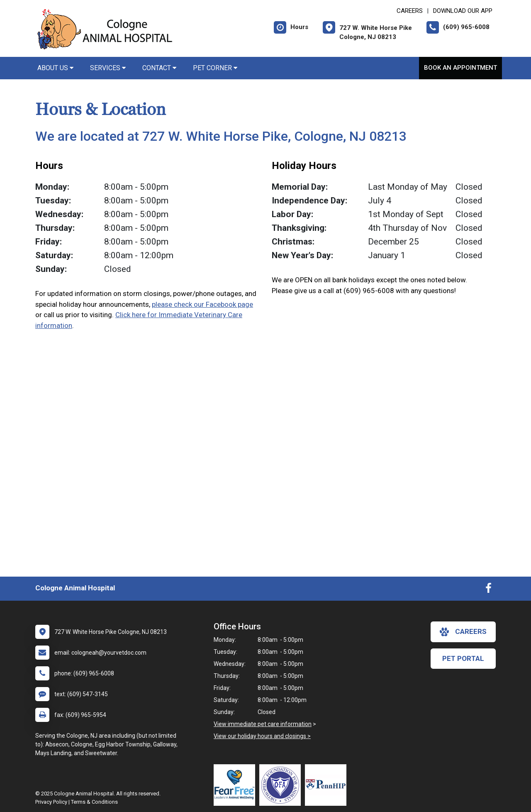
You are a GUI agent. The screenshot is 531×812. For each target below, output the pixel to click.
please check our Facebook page (202, 304)
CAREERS (410, 11)
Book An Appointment (460, 68)
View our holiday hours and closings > (262, 736)
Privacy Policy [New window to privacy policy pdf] (51, 802)
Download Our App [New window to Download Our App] (463, 11)
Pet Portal (463, 658)
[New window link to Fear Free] (236, 785)
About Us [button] (55, 68)
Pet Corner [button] (215, 68)
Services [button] (108, 68)
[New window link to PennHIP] (328, 785)
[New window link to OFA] (282, 785)
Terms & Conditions (94, 802)
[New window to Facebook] (488, 590)
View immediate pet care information (263, 724)
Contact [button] (159, 68)
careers (463, 632)
